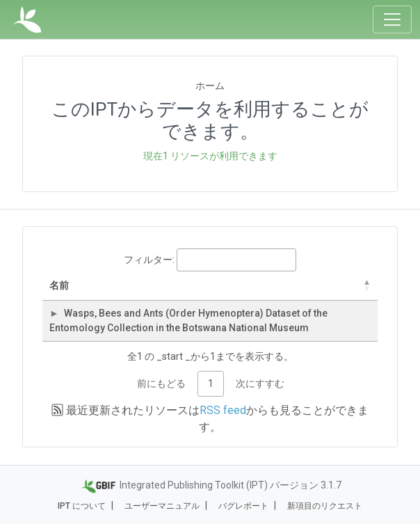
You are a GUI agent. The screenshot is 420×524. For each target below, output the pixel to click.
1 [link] (211, 383)
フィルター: (210, 260)
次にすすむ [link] (260, 383)
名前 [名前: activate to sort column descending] (59, 285)
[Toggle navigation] (392, 19)
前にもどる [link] (161, 383)
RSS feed (223, 410)
